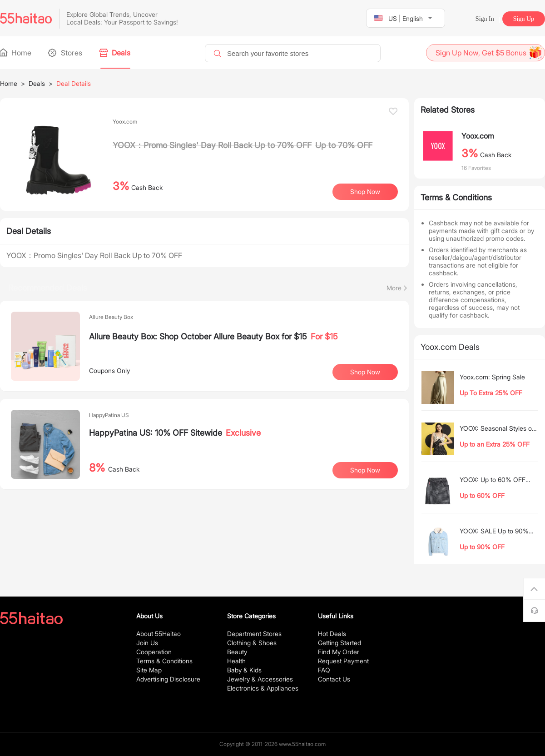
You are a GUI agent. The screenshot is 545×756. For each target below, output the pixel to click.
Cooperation (154, 652)
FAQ (324, 670)
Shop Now (365, 191)
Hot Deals (332, 634)
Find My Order (339, 652)
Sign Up (524, 19)
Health (236, 661)
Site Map (149, 670)
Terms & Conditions (164, 661)
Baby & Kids (244, 670)
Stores (66, 53)
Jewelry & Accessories (260, 679)
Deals (115, 53)
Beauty (237, 652)
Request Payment (343, 661)
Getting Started (339, 643)
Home (16, 53)
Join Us (147, 643)
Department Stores (254, 634)
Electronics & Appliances (263, 688)
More (394, 288)
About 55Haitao (159, 634)
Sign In (485, 19)
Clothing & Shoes (252, 643)
